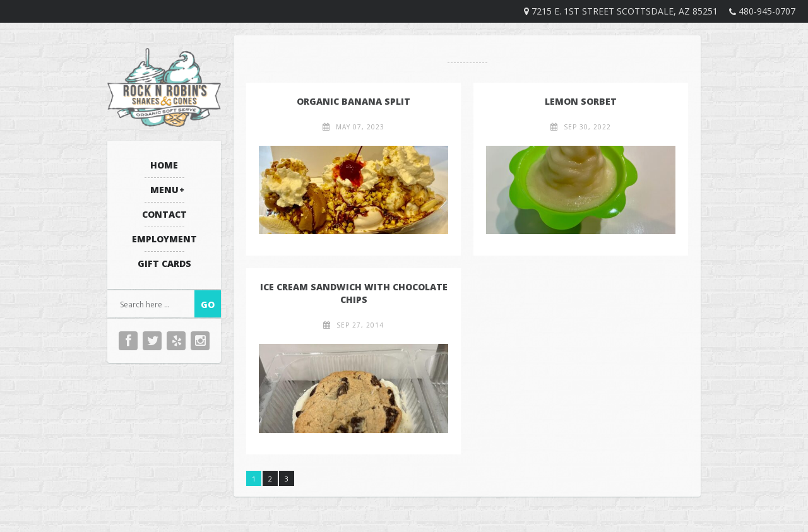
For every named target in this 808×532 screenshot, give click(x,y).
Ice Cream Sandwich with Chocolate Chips (354, 293)
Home (164, 165)
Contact (164, 214)
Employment (164, 239)
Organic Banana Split (353, 101)
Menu (164, 190)
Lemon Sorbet (581, 101)
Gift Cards (164, 263)
